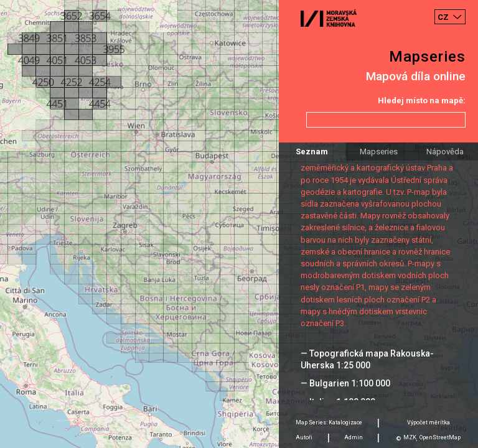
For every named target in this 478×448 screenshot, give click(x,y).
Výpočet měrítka (429, 422)
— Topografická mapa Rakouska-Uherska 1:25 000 (367, 359)
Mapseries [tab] (379, 152)
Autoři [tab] (304, 437)
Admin (354, 437)
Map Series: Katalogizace (329, 422)
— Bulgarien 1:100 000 (345, 383)
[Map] (239, 224)
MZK (410, 437)
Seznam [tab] (312, 152)
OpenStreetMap (440, 437)
